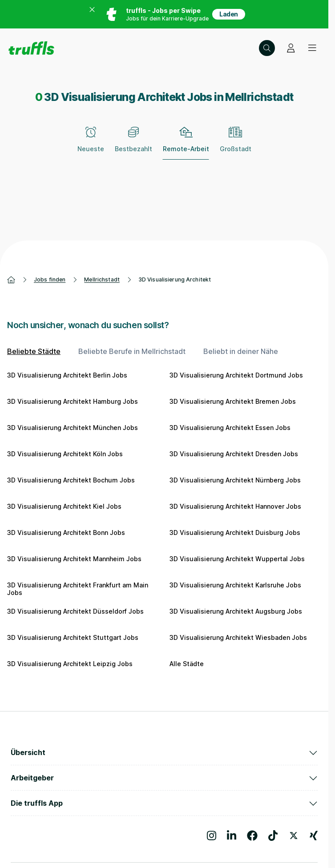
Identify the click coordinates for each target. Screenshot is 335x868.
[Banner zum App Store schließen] (92, 14)
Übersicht (164, 752)
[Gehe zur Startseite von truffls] (31, 48)
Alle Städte (187, 664)
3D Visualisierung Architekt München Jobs (73, 428)
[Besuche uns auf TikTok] (273, 836)
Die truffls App (164, 803)
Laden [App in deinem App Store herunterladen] (229, 14)
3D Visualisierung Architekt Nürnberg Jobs (235, 480)
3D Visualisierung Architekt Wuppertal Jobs (237, 559)
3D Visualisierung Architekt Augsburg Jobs (236, 611)
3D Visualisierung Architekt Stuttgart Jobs (73, 637)
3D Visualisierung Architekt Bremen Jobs (233, 401)
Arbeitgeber (164, 778)
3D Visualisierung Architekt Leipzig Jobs (70, 664)
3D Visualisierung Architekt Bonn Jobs (66, 532)
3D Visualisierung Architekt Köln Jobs (65, 454)
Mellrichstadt (102, 279)
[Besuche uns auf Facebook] (252, 836)
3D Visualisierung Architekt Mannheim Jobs (74, 559)
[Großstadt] (236, 145)
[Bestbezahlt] (133, 145)
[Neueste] (91, 145)
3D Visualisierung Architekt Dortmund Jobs (236, 375)
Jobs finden (50, 279)
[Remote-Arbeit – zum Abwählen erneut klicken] (186, 145)
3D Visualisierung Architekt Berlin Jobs (67, 375)
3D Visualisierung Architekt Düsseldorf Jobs (75, 611)
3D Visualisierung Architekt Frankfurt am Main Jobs (78, 589)
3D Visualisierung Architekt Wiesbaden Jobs (238, 637)
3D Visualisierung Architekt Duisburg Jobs (235, 532)
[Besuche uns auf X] (294, 836)
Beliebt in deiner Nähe (241, 351)
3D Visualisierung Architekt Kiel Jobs (64, 506)
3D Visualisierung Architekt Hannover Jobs (235, 506)
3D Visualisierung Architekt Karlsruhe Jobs (235, 585)
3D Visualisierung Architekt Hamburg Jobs (73, 401)
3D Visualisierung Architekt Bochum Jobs (71, 480)
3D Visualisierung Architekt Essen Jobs (230, 428)
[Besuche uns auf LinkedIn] (232, 836)
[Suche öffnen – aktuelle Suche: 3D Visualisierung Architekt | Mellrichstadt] (267, 48)
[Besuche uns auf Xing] (314, 836)
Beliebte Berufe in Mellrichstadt (132, 351)
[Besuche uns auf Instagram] (212, 836)
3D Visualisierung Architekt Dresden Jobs (234, 454)
